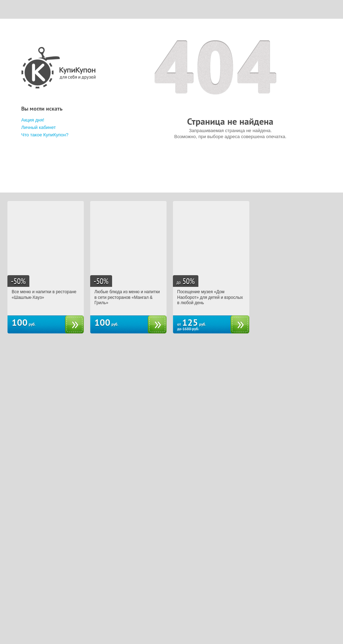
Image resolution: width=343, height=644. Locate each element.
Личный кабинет (39, 127)
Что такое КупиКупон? (45, 135)
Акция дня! (33, 120)
